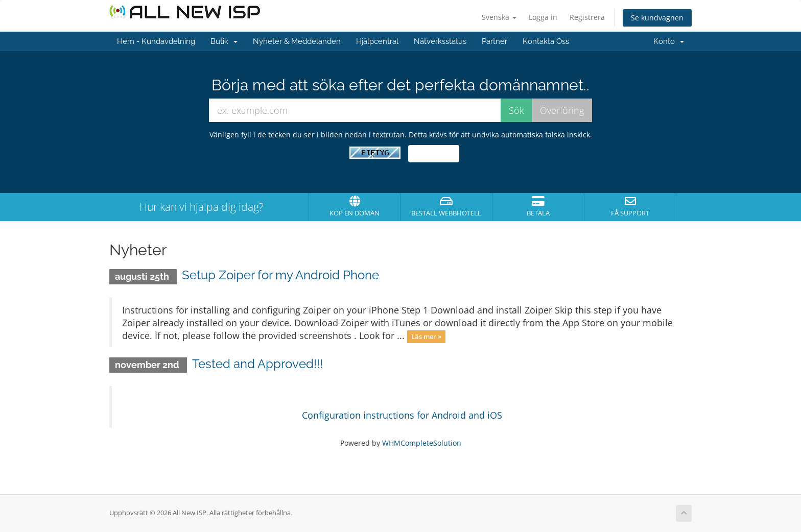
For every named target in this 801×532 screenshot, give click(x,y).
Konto (669, 41)
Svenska (499, 17)
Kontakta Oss (546, 41)
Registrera (587, 17)
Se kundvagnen (657, 18)
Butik (224, 41)
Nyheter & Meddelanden (297, 41)
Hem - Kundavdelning (156, 41)
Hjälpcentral (377, 41)
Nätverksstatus (440, 41)
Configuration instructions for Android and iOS (402, 415)
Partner (494, 41)
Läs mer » (426, 336)
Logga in (543, 17)
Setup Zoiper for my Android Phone (280, 275)
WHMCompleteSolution (422, 443)
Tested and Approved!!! (257, 364)
